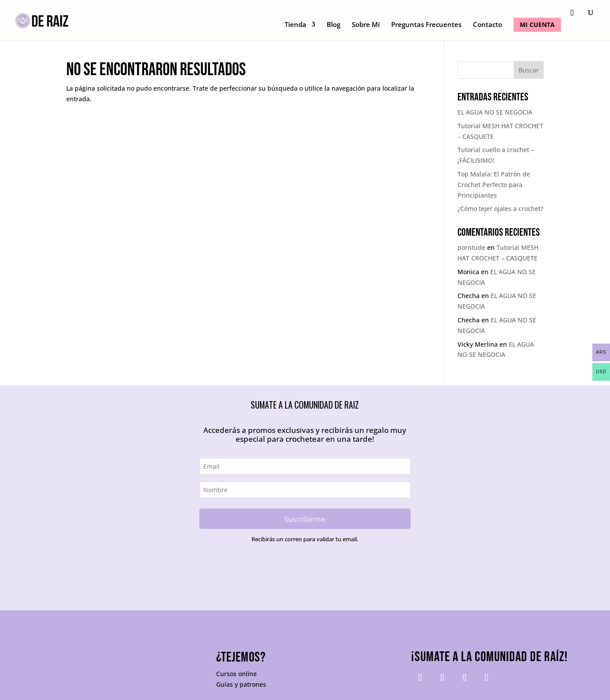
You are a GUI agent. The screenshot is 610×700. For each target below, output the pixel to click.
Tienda (295, 25)
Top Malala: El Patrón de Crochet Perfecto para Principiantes (494, 185)
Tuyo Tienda (86, 687)
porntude (471, 247)
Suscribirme (305, 519)
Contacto (488, 25)
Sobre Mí (366, 25)
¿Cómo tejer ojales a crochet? (500, 208)
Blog (334, 25)
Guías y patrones (241, 652)
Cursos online (236, 641)
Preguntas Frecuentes (426, 25)
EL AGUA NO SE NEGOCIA (495, 112)
